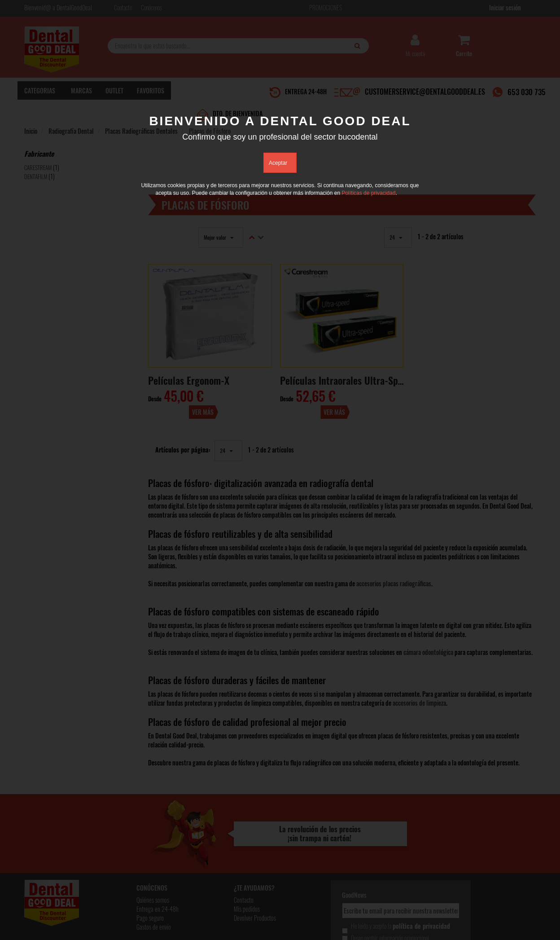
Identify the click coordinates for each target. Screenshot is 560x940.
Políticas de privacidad (368, 193)
